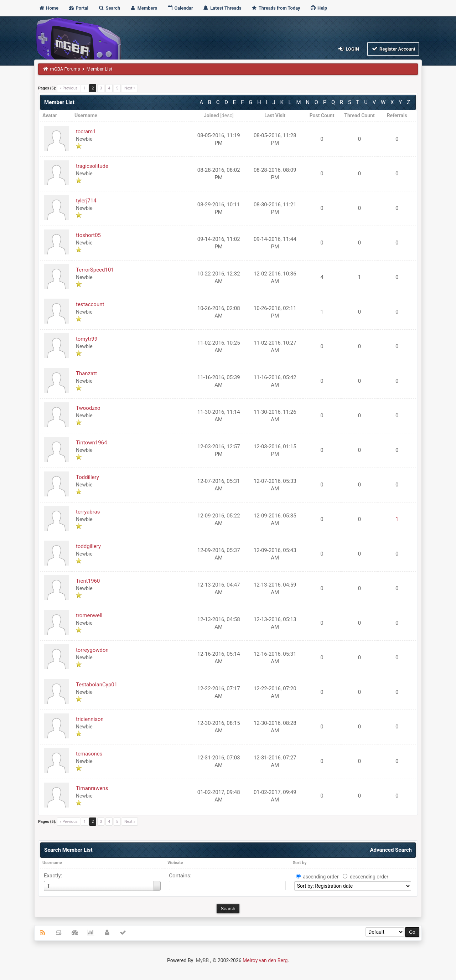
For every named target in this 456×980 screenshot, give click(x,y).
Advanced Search (391, 850)
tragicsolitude (92, 166)
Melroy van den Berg (265, 960)
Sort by (300, 863)
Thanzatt (86, 373)
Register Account (393, 49)
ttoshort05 (88, 235)
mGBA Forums (65, 69)
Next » (130, 88)
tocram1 (86, 131)
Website (175, 863)
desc (227, 115)
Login (348, 49)
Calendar (180, 8)
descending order (369, 877)
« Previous (68, 88)
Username (52, 863)
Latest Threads (222, 8)
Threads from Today (276, 8)
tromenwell (89, 615)
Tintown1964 (91, 443)
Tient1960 (88, 581)
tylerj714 (86, 201)
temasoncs (89, 754)
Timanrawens (92, 788)
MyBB (202, 960)
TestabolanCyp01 (97, 685)
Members (143, 8)
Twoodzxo (88, 408)
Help (318, 8)
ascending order (321, 877)
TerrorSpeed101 (95, 270)
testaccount (90, 304)
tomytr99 (87, 339)
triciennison (90, 719)
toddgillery (88, 546)
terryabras (88, 512)
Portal (78, 8)
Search (109, 8)
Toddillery (87, 477)
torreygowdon (92, 650)
